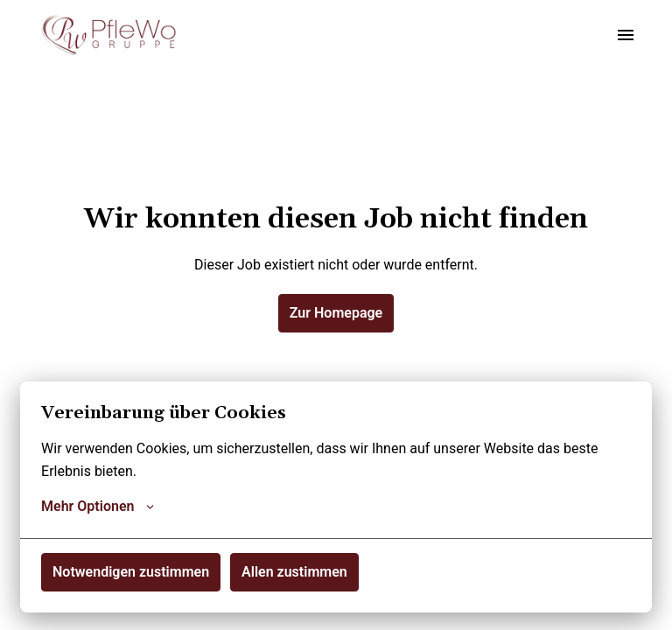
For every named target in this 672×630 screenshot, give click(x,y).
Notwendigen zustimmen (131, 572)
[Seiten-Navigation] (626, 35)
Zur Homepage (336, 313)
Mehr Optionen (98, 507)
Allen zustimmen (294, 572)
